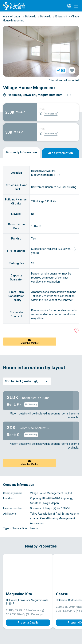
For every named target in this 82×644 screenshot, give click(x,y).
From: (42, 109)
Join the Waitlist (30, 343)
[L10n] (69, 6)
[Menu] (76, 6)
